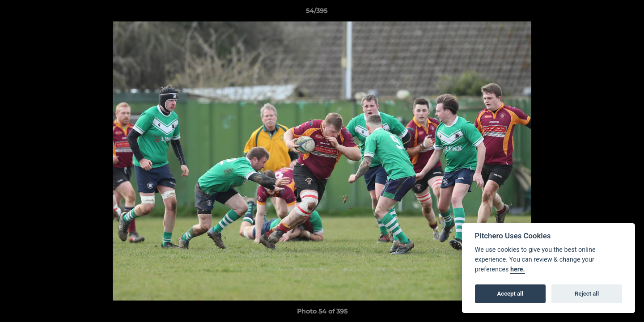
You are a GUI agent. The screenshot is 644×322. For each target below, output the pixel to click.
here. (518, 269)
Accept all (510, 294)
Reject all (587, 294)
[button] (606, 13)
